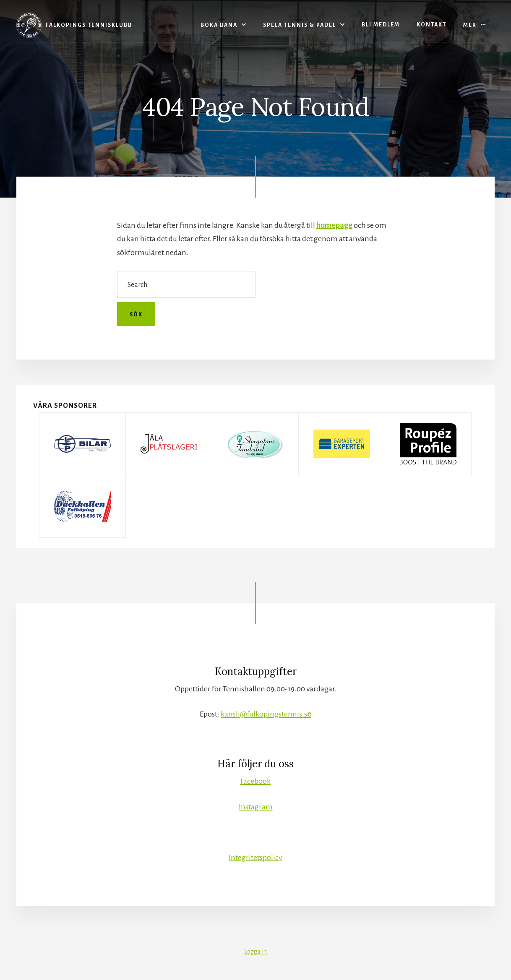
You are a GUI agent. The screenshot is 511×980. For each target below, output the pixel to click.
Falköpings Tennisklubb (89, 25)
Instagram (256, 807)
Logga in (255, 951)
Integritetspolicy (255, 857)
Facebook (255, 781)
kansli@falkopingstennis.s (266, 714)
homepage (334, 225)
